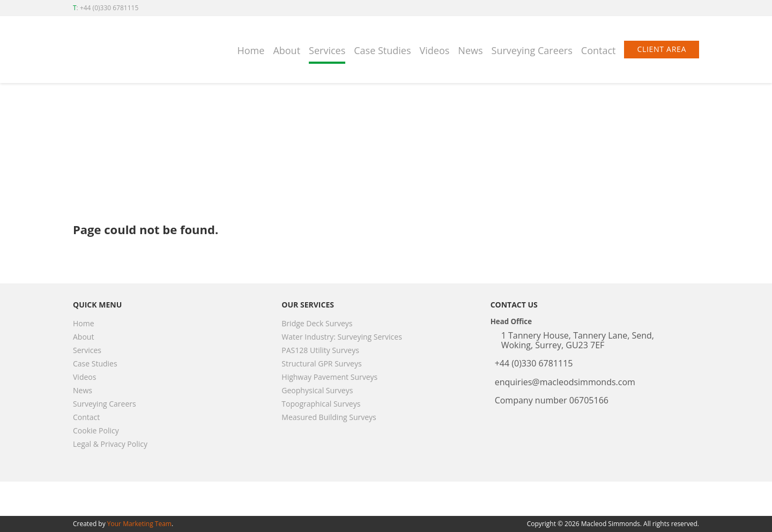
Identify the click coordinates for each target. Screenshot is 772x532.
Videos (435, 51)
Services (327, 51)
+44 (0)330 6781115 (109, 8)
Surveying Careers (532, 51)
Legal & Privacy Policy (110, 444)
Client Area (662, 49)
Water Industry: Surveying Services (342, 337)
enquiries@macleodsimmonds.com (565, 382)
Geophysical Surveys (317, 390)
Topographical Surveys (321, 404)
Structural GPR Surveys (321, 364)
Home (251, 51)
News (470, 51)
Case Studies (382, 51)
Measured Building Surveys (329, 417)
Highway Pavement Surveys (329, 377)
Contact (599, 51)
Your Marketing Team (139, 524)
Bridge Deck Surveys (317, 323)
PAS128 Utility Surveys (320, 350)
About (287, 51)
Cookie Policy (96, 430)
